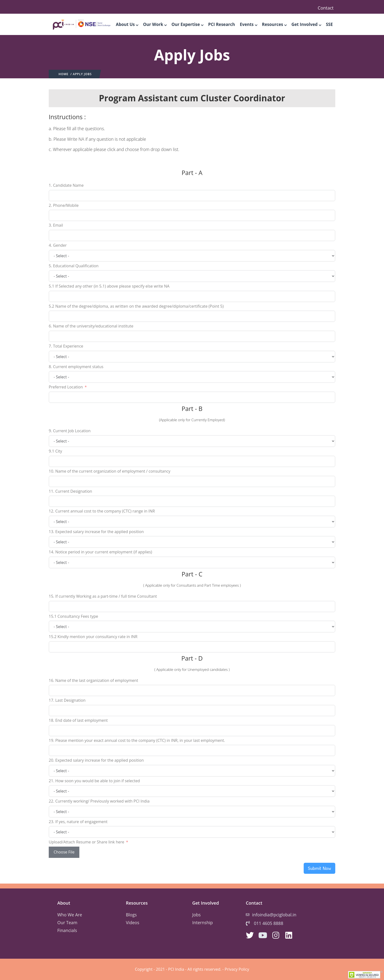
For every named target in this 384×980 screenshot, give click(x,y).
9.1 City (55, 451)
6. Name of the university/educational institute (91, 326)
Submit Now (319, 868)
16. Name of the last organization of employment (93, 680)
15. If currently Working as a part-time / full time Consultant (103, 596)
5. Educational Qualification (74, 266)
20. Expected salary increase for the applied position (96, 760)
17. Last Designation (67, 700)
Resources (274, 24)
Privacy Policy (237, 969)
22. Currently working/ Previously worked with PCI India (99, 801)
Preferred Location (66, 387)
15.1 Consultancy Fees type (73, 616)
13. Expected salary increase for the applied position (96, 532)
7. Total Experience (66, 346)
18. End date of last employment (78, 720)
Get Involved (306, 24)
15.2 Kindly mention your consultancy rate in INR (93, 637)
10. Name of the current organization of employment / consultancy (109, 471)
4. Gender (58, 245)
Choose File (64, 852)
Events (248, 24)
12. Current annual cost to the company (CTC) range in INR (102, 511)
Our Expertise (187, 24)
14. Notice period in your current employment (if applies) (100, 552)
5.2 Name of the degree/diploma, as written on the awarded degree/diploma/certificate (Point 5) (136, 306)
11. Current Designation (70, 491)
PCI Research (222, 24)
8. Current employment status (76, 367)
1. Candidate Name (66, 185)
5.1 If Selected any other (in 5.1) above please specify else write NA (109, 286)
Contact (326, 8)
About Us (127, 24)
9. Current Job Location (70, 431)
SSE (329, 24)
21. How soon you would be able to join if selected (94, 781)
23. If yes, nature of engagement (78, 822)
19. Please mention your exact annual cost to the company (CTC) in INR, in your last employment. (137, 740)
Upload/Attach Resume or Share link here (86, 842)
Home (63, 74)
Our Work (155, 24)
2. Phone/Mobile (64, 205)
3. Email (56, 225)
